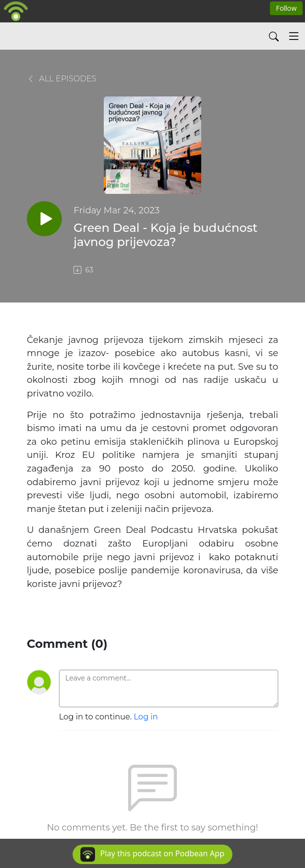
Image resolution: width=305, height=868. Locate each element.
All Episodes (62, 79)
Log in (146, 717)
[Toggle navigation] (294, 36)
